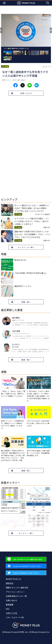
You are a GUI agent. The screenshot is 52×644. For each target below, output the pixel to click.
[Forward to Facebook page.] (26, 566)
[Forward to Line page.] (26, 559)
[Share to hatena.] (37, 85)
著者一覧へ (26, 360)
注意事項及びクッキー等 (16, 596)
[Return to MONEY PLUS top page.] (26, 3)
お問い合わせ (11, 600)
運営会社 (10, 583)
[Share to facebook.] (16, 85)
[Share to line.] (30, 85)
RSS (8, 609)
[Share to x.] (23, 85)
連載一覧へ (26, 471)
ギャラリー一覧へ (26, 533)
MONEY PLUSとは (13, 579)
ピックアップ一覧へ (26, 247)
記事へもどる (26, 93)
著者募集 (10, 605)
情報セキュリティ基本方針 (17, 588)
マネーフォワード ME (15, 617)
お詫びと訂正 (11, 613)
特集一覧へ (26, 302)
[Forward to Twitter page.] (26, 573)
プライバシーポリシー (15, 592)
